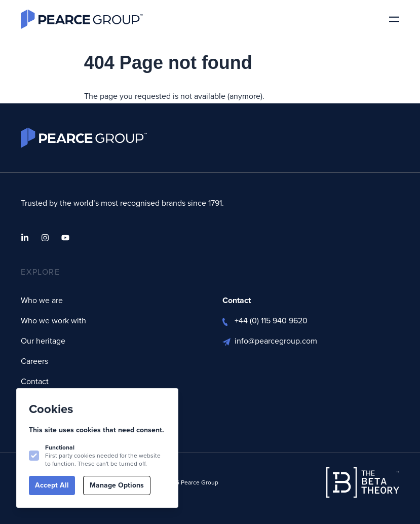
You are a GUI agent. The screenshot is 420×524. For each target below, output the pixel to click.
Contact (35, 381)
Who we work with (53, 321)
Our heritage (43, 341)
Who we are (42, 300)
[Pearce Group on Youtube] (65, 238)
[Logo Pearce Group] (82, 19)
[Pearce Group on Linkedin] (25, 238)
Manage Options (117, 485)
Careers (34, 361)
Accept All (52, 485)
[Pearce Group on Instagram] (45, 238)
